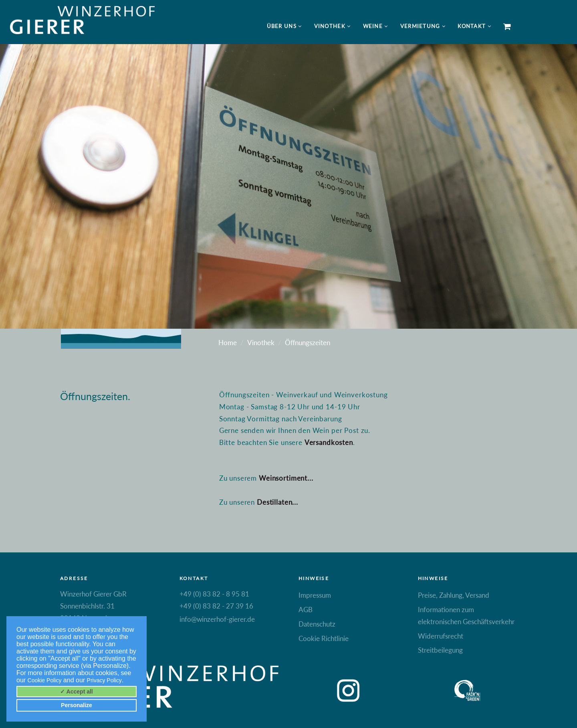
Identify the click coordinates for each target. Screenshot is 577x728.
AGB (306, 610)
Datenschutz (317, 624)
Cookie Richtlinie (324, 638)
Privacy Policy (104, 680)
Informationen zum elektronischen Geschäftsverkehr (466, 616)
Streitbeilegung (440, 650)
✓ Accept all (77, 692)
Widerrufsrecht (441, 636)
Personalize (77, 705)
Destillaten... (277, 502)
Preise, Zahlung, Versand (454, 595)
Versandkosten (329, 442)
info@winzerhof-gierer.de (217, 619)
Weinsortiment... (286, 478)
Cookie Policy (45, 680)
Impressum (315, 595)
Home (228, 343)
